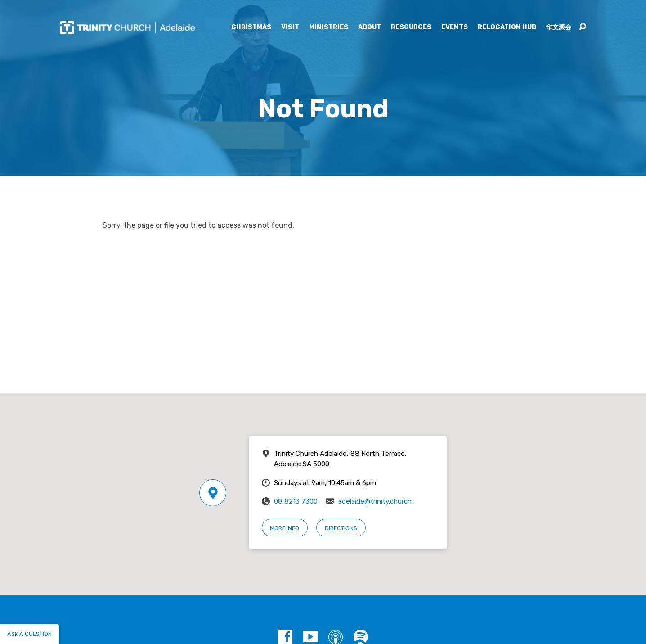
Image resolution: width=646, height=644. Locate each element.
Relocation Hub (507, 27)
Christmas (251, 27)
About (370, 27)
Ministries (329, 27)
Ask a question (29, 634)
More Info (285, 528)
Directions (341, 528)
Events (455, 27)
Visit (290, 27)
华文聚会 (559, 27)
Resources (411, 27)
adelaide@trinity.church (375, 501)
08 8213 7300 (296, 501)
